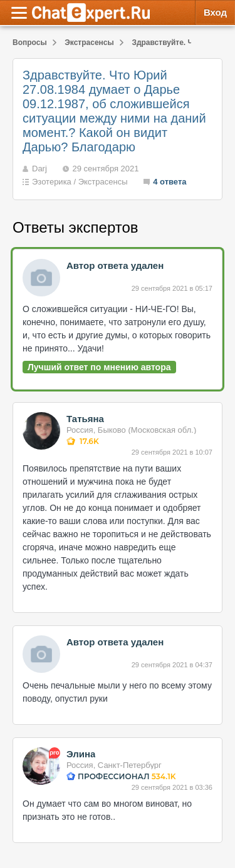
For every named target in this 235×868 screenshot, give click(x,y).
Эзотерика (52, 182)
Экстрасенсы (103, 182)
